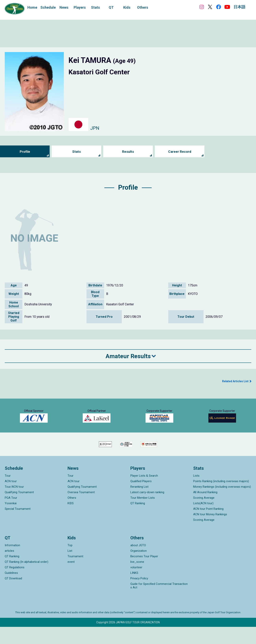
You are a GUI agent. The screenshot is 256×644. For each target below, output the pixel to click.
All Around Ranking (205, 509)
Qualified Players (141, 498)
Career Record (180, 151)
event (71, 579)
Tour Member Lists (143, 515)
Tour (8, 493)
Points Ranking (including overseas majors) (221, 498)
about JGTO (138, 562)
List (70, 568)
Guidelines (11, 590)
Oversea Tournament (81, 509)
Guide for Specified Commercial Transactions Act (159, 603)
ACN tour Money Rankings (210, 531)
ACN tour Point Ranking (208, 526)
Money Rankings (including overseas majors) (222, 504)
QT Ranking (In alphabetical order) (26, 579)
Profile (25, 151)
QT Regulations (15, 584)
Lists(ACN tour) (203, 520)
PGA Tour (11, 515)
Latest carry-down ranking (147, 509)
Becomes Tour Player (144, 573)
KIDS (71, 520)
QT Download (13, 596)
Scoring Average (204, 515)
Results (128, 151)
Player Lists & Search (144, 493)
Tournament (75, 573)
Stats (77, 151)
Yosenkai (11, 520)
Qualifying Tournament (19, 509)
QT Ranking (138, 520)
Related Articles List (235, 381)
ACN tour (11, 498)
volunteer (136, 584)
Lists (196, 493)
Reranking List (139, 504)
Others (72, 515)
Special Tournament (18, 526)
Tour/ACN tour (14, 504)
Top (70, 562)
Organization (139, 568)
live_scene (137, 579)
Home (32, 7)
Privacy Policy (139, 596)
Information (12, 562)
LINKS (134, 590)
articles (9, 568)
